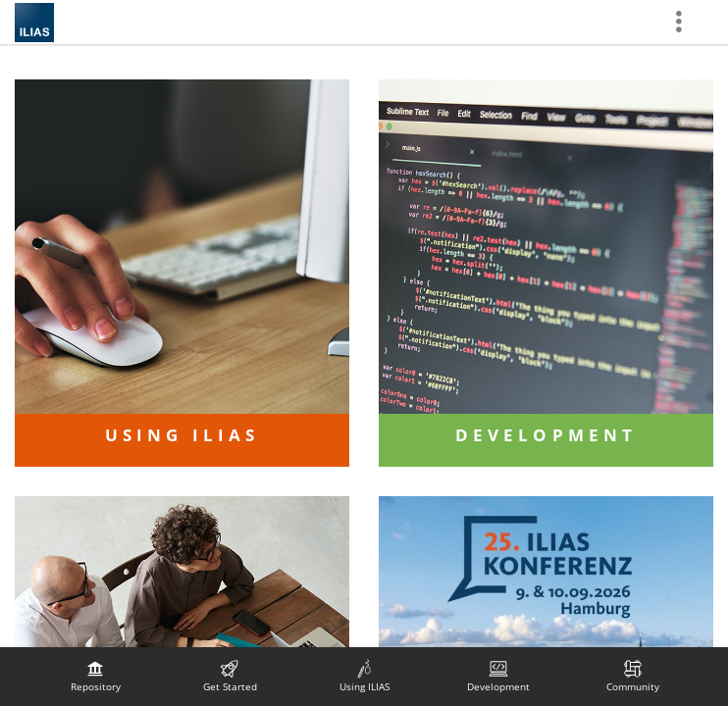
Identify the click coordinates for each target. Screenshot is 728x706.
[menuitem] (95, 677)
